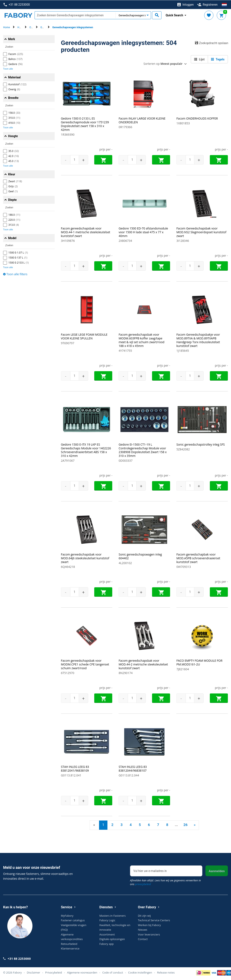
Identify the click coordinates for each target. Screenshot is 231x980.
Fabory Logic (107, 920)
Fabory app (107, 944)
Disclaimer (34, 972)
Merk (12, 39)
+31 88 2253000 (17, 4)
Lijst (199, 59)
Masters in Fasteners (113, 915)
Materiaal (14, 77)
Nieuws (143, 930)
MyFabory (67, 915)
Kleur (12, 174)
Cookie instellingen (140, 972)
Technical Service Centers (154, 920)
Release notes (166, 972)
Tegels (218, 59)
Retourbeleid (69, 944)
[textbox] (75, 15)
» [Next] (195, 825)
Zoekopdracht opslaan (211, 43)
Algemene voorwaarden (82, 972)
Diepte (12, 200)
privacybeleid (143, 884)
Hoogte (13, 136)
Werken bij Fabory (149, 925)
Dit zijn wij (144, 915)
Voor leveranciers (149, 934)
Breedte (13, 98)
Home (6, 27)
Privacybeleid (54, 972)
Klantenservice (70, 948)
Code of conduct (113, 972)
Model (12, 238)
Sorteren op (163, 63)
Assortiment (107, 934)
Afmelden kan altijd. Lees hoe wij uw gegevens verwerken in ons (165, 882)
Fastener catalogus (73, 920)
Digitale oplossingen (112, 939)
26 (185, 825)
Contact (143, 939)
